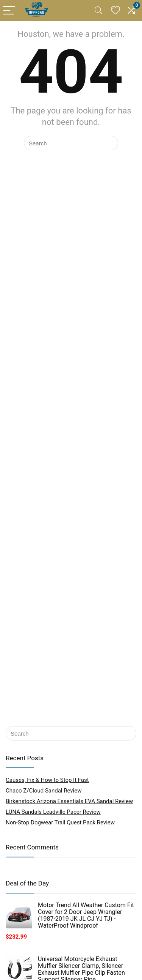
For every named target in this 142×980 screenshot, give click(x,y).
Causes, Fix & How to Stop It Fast (47, 780)
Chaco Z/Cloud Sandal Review (44, 791)
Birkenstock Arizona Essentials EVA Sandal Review (69, 801)
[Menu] (9, 11)
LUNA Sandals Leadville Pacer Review (53, 812)
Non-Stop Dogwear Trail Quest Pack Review (60, 822)
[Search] (98, 11)
